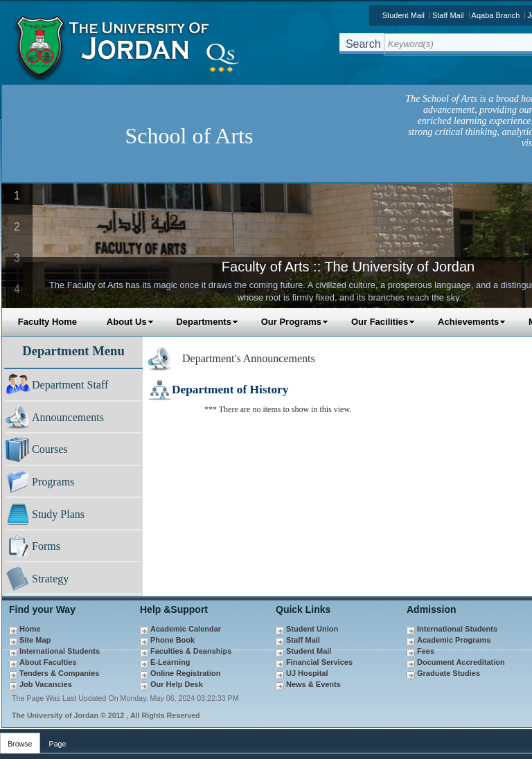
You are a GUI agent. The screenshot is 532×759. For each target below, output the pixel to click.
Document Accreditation (461, 662)
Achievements (472, 322)
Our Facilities (383, 322)
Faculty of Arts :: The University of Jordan (348, 267)
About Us (130, 322)
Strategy (50, 579)
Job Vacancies (46, 684)
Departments (207, 322)
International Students (60, 651)
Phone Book (172, 640)
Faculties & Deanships (191, 651)
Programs (53, 482)
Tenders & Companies (59, 673)
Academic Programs (454, 640)
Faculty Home (47, 322)
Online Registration (185, 673)
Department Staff (70, 385)
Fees (426, 651)
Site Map (35, 640)
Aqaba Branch (496, 15)
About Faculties (48, 662)
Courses (50, 449)
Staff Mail (448, 15)
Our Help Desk (177, 684)
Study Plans (58, 514)
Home (30, 629)
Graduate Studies (449, 673)
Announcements (68, 417)
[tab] (20, 741)
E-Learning (170, 662)
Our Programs (295, 322)
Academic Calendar (186, 629)
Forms (46, 546)
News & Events (313, 684)
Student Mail (404, 15)
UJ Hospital (307, 673)
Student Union (312, 629)
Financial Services (319, 662)
